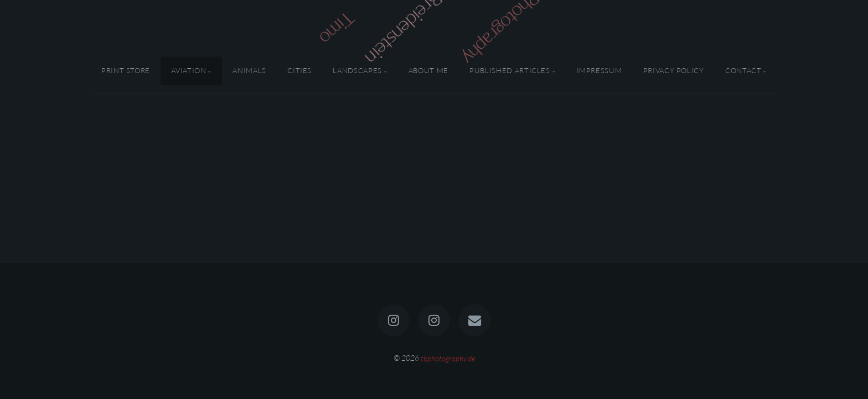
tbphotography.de (448, 358)
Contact (743, 70)
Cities (299, 70)
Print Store (126, 70)
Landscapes (357, 70)
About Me (428, 70)
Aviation (188, 70)
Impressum (600, 70)
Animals (249, 70)
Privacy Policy (674, 70)
